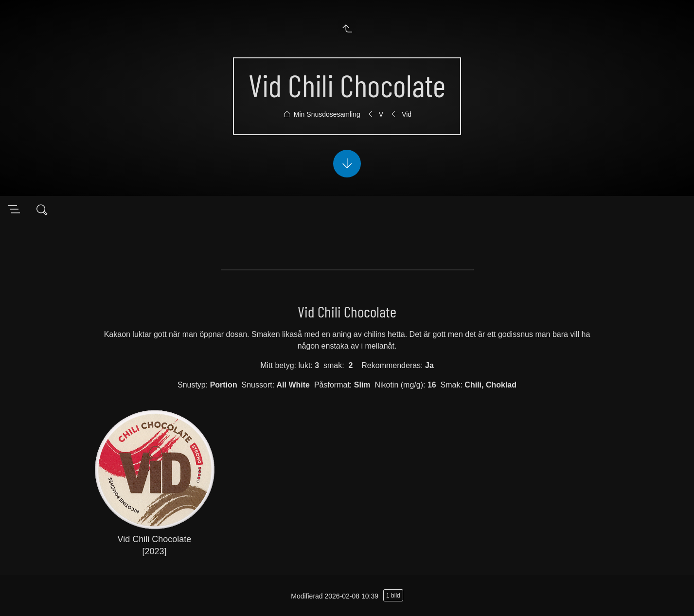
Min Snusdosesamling (327, 114)
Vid (407, 114)
